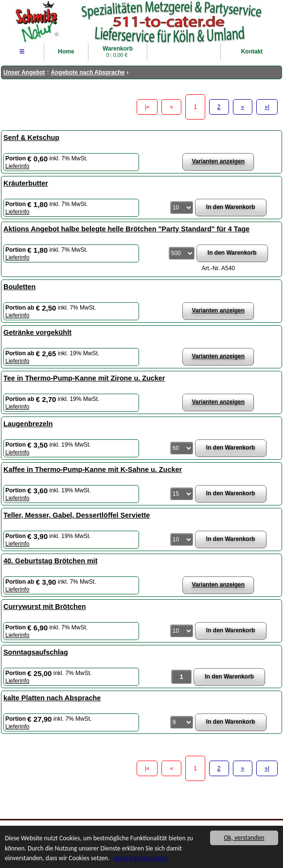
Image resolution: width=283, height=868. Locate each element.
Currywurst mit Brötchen (45, 607)
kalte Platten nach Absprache (52, 698)
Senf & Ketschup (31, 138)
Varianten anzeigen (218, 161)
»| (267, 107)
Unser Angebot (24, 72)
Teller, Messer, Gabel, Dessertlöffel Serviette (77, 515)
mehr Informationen (142, 859)
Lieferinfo (17, 166)
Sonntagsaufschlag (36, 652)
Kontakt (252, 52)
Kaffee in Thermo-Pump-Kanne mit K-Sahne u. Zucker (93, 469)
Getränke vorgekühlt (37, 332)
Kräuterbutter (26, 183)
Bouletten (19, 287)
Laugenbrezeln (28, 424)
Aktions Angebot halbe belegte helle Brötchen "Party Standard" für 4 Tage (126, 229)
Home (66, 52)
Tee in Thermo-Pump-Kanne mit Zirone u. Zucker (84, 378)
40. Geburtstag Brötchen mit (51, 561)
